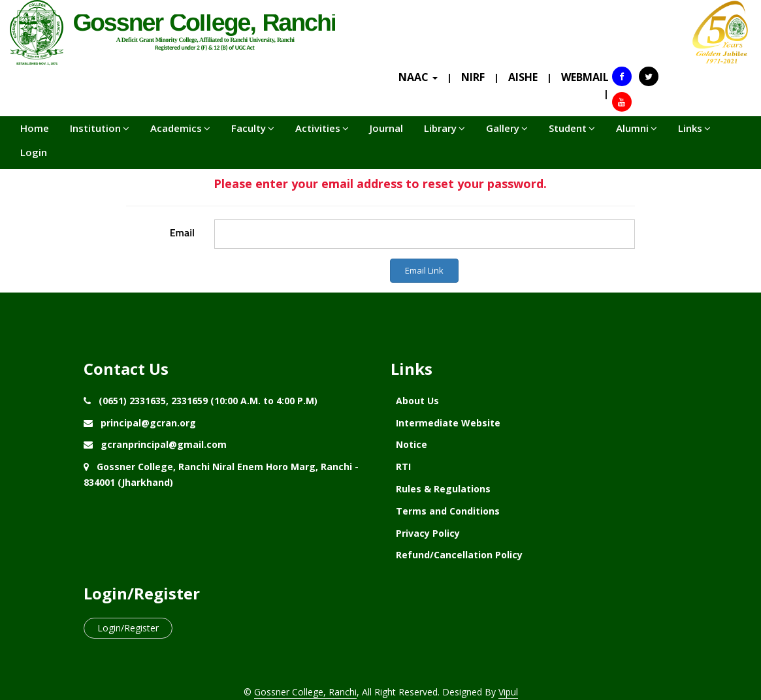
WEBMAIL (585, 77)
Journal (386, 128)
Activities (322, 128)
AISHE (523, 77)
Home (35, 128)
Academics (180, 128)
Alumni (637, 128)
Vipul (508, 692)
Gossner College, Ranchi (305, 692)
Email (182, 232)
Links (694, 128)
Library (445, 128)
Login (34, 152)
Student (572, 128)
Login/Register (128, 628)
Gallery (507, 128)
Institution (100, 128)
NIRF (473, 77)
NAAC (418, 77)
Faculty (253, 128)
